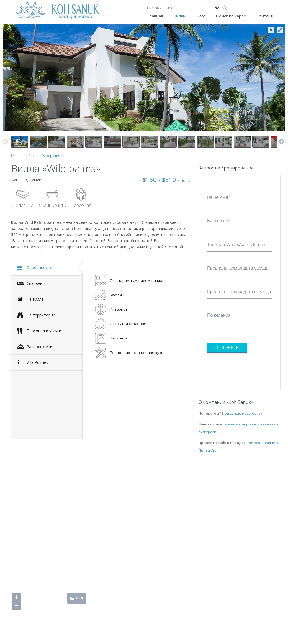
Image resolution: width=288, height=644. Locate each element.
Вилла (33, 156)
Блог (201, 16)
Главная (155, 16)
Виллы (180, 16)
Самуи (35, 180)
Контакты (266, 16)
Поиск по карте (231, 16)
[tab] (47, 268)
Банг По (19, 180)
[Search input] (179, 8)
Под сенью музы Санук (242, 413)
